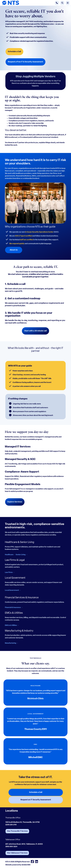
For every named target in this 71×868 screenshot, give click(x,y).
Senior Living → (22, 555)
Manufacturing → (12, 643)
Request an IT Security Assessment (36, 800)
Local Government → (13, 590)
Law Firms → (10, 572)
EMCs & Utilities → (12, 625)
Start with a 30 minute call (35, 331)
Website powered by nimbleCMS (18, 865)
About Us (14, 250)
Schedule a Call (14, 52)
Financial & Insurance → (14, 608)
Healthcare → (10, 555)
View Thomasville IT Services (17, 831)
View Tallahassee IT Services (17, 853)
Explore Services (15, 502)
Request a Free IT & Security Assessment (25, 62)
